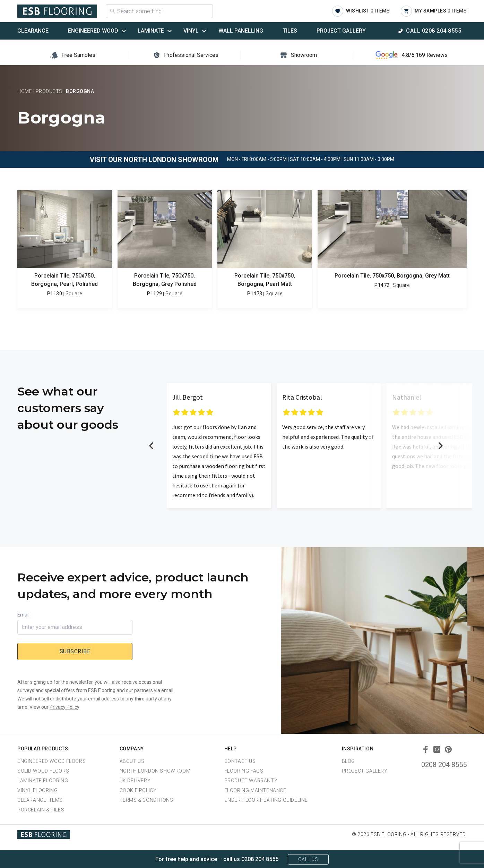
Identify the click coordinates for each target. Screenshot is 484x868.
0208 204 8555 (444, 765)
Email (23, 615)
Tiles (290, 31)
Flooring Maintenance (255, 790)
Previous (152, 446)
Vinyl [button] (191, 31)
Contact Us (240, 761)
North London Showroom (155, 771)
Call (434, 31)
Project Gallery (341, 31)
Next (440, 446)
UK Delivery (135, 781)
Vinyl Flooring (37, 790)
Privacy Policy (64, 707)
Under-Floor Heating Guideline (266, 800)
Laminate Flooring (43, 781)
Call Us (308, 859)
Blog (348, 761)
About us (132, 761)
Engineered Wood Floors (51, 761)
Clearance (33, 31)
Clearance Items (40, 800)
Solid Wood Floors (43, 771)
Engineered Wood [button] (93, 31)
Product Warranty (251, 781)
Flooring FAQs (244, 771)
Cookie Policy (138, 790)
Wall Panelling (241, 31)
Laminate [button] (151, 31)
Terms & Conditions (146, 800)
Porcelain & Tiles (41, 810)
